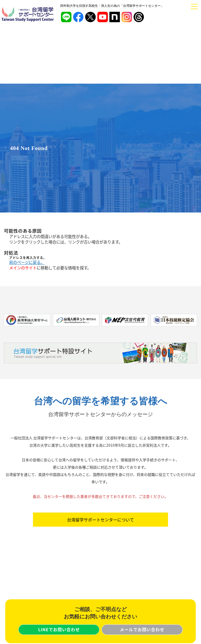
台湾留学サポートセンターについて (100, 520)
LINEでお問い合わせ (59, 629)
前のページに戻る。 (27, 262)
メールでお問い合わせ (142, 629)
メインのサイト (23, 268)
